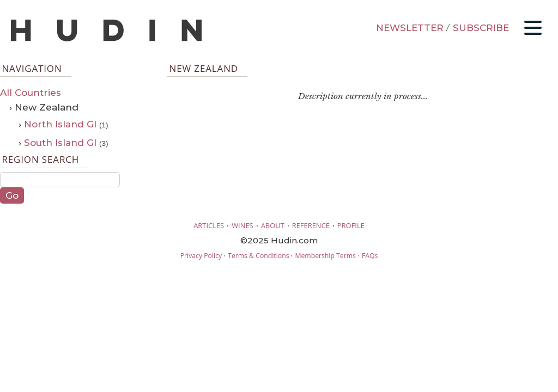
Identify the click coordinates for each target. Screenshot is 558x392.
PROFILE (351, 225)
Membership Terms (325, 256)
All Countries (31, 93)
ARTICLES (209, 225)
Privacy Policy (201, 256)
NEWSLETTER (410, 28)
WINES (242, 225)
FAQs (370, 256)
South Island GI (60, 143)
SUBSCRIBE (481, 28)
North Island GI (60, 124)
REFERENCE (311, 225)
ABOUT (273, 225)
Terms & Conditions (258, 256)
